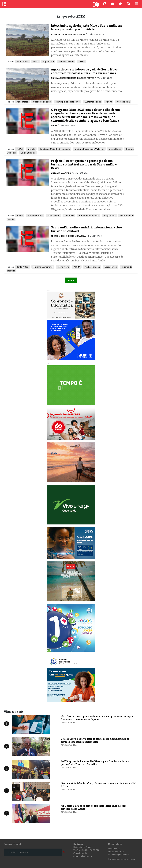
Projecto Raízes (35, 216)
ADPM (82, 61)
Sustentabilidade (92, 102)
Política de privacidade (118, 855)
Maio (36, 61)
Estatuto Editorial (116, 852)
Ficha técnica (114, 849)
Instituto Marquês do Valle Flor (89, 149)
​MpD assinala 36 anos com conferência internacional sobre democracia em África (94, 807)
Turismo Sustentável (88, 216)
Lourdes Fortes (86, 78)
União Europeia (28, 153)
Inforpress (79, 34)
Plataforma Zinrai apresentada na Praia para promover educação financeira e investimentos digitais (97, 718)
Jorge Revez (109, 216)
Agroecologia (123, 102)
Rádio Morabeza (77, 236)
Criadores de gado (42, 102)
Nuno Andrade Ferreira (64, 78)
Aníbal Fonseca (92, 267)
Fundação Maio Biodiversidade (55, 149)
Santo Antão (22, 61)
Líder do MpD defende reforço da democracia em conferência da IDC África (99, 785)
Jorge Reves (115, 149)
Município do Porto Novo (67, 102)
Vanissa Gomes (66, 61)
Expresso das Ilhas (61, 34)
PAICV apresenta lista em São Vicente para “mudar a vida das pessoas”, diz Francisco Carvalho (95, 763)
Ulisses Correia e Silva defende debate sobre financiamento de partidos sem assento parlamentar (95, 740)
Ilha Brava (69, 216)
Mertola (31, 149)
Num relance (115, 844)
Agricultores (22, 102)
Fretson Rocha (59, 236)
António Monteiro (61, 173)
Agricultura (48, 61)
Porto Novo (63, 267)
